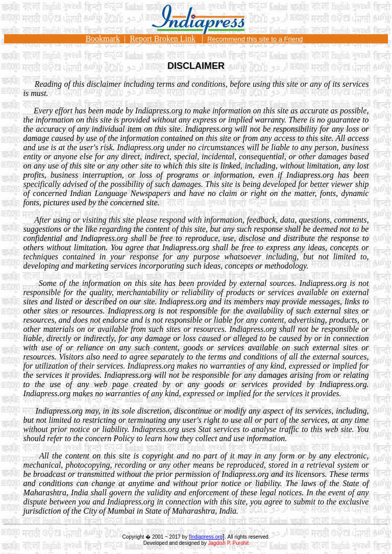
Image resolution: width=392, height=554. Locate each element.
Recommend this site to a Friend (255, 39)
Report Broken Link (163, 39)
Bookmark (103, 39)
